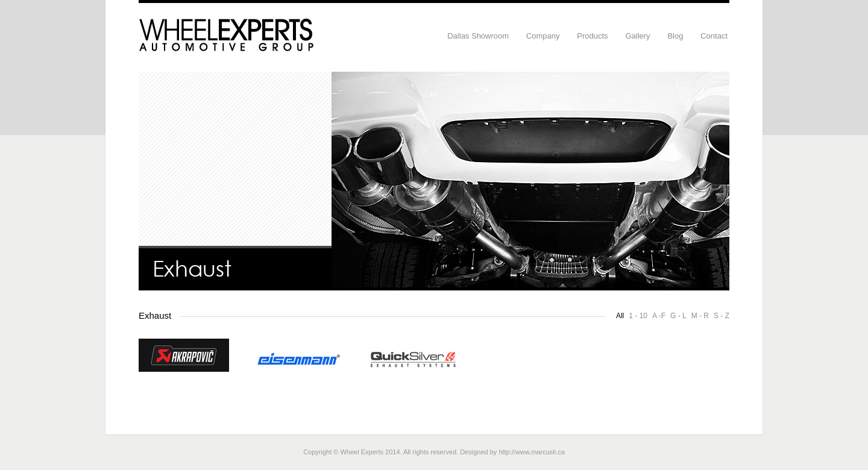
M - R (700, 316)
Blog (675, 36)
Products (592, 36)
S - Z (722, 316)
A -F (659, 316)
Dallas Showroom (478, 36)
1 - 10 (638, 316)
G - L (678, 316)
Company (543, 36)
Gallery (637, 36)
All (620, 316)
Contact (714, 36)
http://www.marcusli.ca (531, 452)
